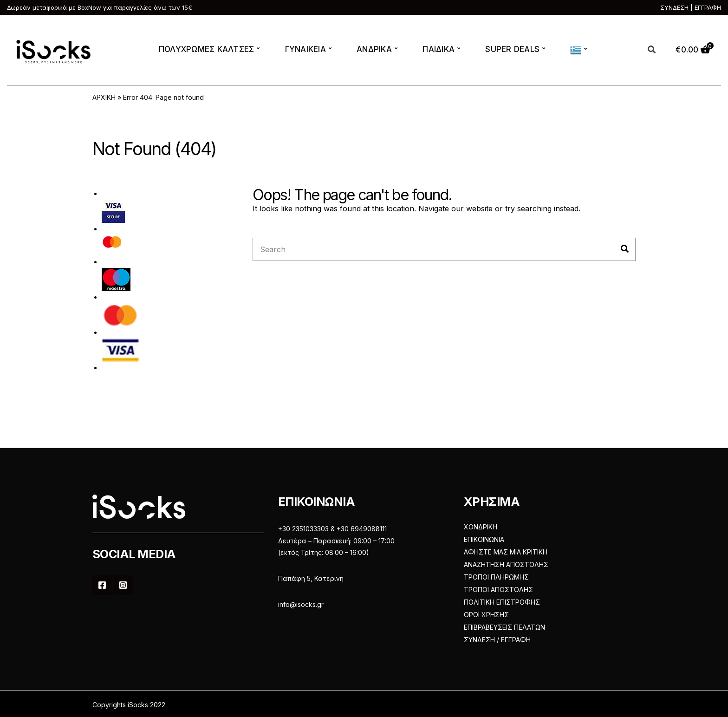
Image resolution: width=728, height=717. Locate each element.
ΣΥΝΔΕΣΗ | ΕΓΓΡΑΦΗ (691, 7)
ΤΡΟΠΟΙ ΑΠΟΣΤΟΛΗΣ (498, 590)
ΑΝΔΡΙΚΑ (374, 49)
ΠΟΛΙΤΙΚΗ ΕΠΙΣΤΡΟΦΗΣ (502, 602)
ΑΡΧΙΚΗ (104, 97)
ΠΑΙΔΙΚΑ (439, 49)
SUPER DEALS (512, 49)
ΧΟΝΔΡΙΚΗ (481, 527)
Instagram (123, 585)
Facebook (102, 585)
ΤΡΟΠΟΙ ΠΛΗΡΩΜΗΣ (496, 577)
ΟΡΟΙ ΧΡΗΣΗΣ (486, 615)
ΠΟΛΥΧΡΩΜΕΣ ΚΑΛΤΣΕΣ (207, 49)
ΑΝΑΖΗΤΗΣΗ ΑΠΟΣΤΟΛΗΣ (506, 564)
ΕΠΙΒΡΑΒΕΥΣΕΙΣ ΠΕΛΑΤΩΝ (504, 627)
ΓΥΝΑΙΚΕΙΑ (305, 49)
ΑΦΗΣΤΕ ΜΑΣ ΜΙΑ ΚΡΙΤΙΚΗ (506, 552)
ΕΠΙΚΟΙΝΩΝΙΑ (484, 539)
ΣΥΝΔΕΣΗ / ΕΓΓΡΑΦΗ (497, 640)
